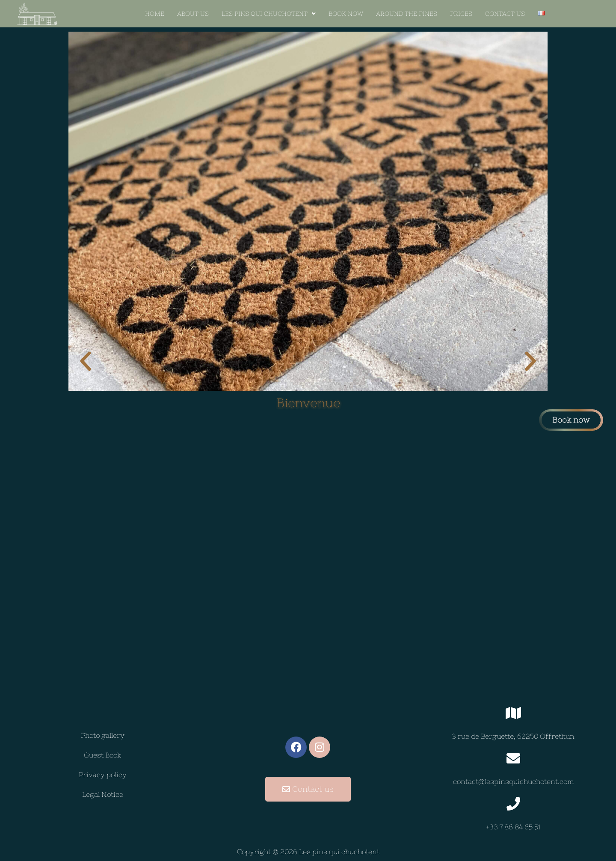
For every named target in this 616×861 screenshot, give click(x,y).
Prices (461, 14)
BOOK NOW (346, 14)
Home (155, 14)
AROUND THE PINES (407, 14)
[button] (269, 14)
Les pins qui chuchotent (269, 14)
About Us (193, 14)
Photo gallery (103, 735)
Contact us (505, 14)
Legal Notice (103, 794)
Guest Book (102, 755)
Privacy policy (103, 775)
